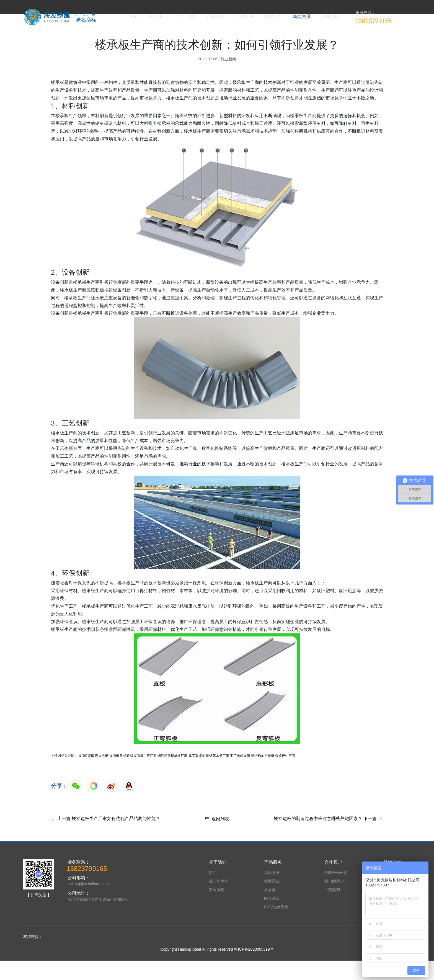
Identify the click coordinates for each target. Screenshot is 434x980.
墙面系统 (272, 901)
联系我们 (330, 16)
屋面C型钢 (86, 775)
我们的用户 (334, 901)
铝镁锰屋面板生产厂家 (140, 775)
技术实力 (273, 16)
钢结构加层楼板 (263, 775)
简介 (213, 892)
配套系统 (272, 918)
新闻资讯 (302, 16)
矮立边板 (102, 775)
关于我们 (158, 16)
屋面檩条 (116, 775)
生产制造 (187, 16)
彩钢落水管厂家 (218, 775)
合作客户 (244, 16)
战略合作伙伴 (336, 892)
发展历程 (216, 909)
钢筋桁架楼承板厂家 (172, 775)
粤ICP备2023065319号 (254, 969)
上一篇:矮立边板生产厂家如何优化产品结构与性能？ (106, 838)
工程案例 (332, 909)
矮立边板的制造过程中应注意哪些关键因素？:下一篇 (328, 838)
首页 (133, 16)
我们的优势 (218, 901)
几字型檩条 (197, 775)
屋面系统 (272, 892)
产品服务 (215, 16)
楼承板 (270, 909)
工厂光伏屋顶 (240, 775)
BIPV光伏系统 (276, 926)
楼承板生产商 (285, 775)
